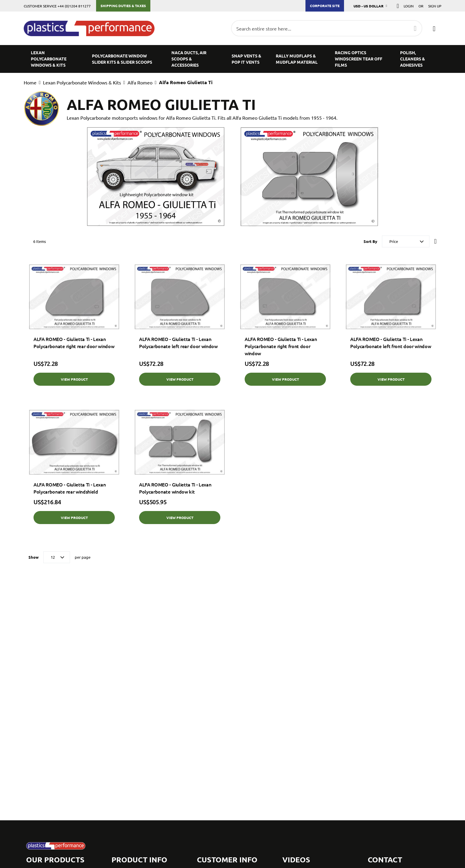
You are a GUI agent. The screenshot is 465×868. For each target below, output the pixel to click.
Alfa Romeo (140, 82)
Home (30, 82)
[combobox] (327, 28)
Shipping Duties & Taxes (123, 6)
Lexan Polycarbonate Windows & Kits (82, 82)
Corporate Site (325, 6)
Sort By (370, 241)
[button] (370, 6)
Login (409, 6)
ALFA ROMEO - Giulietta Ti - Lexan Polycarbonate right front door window (281, 346)
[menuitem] (54, 59)
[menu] (232, 59)
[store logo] (92, 28)
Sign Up (435, 6)
